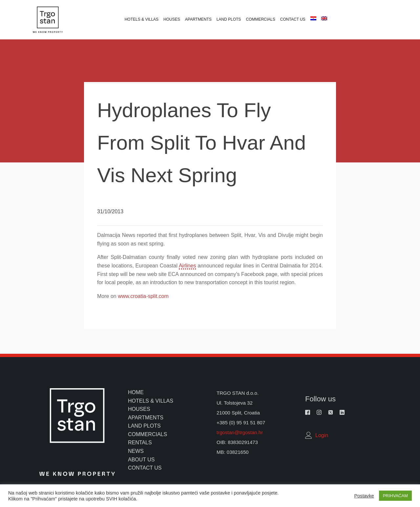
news (136, 451)
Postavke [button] (364, 496)
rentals (140, 443)
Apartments (198, 19)
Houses (172, 19)
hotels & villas (151, 401)
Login (322, 435)
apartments (146, 418)
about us (141, 460)
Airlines (187, 266)
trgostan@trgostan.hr (240, 432)
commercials (147, 434)
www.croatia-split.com (143, 296)
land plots (144, 426)
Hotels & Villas (142, 19)
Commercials (260, 19)
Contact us (293, 19)
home (136, 392)
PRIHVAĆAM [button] (395, 496)
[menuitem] (313, 18)
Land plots (229, 19)
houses (139, 409)
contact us (145, 468)
